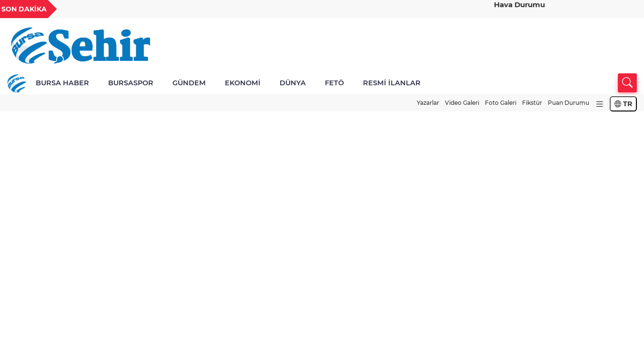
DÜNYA (293, 83)
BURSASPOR (131, 83)
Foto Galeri (501, 103)
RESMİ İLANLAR (392, 83)
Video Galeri (462, 103)
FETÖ (334, 83)
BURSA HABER (62, 83)
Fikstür (532, 103)
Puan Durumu (569, 103)
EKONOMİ (243, 83)
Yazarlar (428, 103)
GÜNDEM (189, 83)
